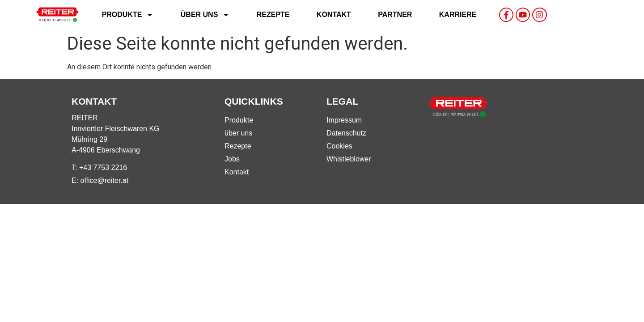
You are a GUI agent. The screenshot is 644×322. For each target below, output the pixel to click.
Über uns (205, 15)
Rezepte (273, 15)
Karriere (458, 15)
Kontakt (334, 15)
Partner (395, 15)
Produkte (128, 15)
